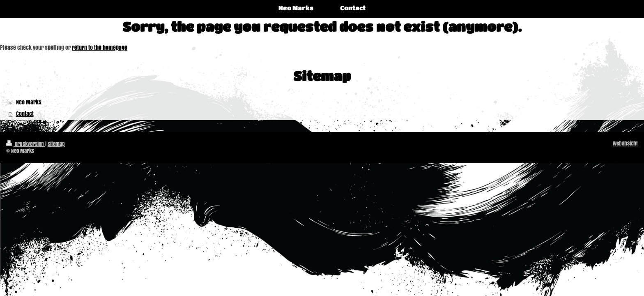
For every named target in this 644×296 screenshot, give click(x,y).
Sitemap (56, 144)
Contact (25, 114)
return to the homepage (100, 47)
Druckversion (26, 144)
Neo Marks (29, 102)
